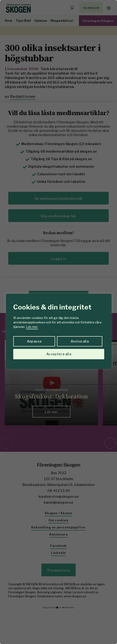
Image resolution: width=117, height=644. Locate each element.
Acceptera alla (59, 354)
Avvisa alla (80, 341)
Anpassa (34, 341)
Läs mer (32, 327)
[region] (58, 322)
